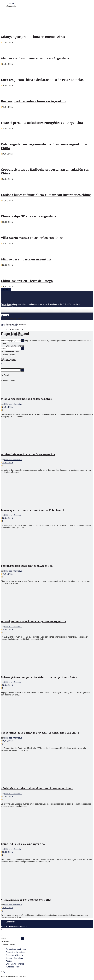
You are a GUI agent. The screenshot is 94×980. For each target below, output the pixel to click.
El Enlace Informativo (13, 404)
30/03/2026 (7, 852)
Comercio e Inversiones (16, 324)
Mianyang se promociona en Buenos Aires (33, 37)
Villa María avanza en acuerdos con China (32, 238)
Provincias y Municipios (16, 319)
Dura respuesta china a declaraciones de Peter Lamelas (42, 80)
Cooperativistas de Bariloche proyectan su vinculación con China (40, 733)
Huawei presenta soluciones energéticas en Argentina (42, 123)
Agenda (9, 961)
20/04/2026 (7, 518)
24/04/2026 (7, 463)
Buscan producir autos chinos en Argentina (34, 101)
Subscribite (5, 315)
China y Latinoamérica (15, 346)
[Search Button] (23, 349)
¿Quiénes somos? (14, 351)
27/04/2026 (7, 407)
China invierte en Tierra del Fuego (27, 281)
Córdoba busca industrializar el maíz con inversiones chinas (46, 195)
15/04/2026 (7, 574)
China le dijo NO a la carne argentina (29, 216)
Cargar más (6, 290)
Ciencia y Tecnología (15, 958)
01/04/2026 (7, 797)
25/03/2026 (7, 908)
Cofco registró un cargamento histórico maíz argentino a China (39, 677)
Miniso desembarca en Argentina (26, 259)
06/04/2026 (7, 741)
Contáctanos (11, 922)
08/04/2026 (7, 685)
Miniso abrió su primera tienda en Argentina (35, 58)
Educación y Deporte (15, 330)
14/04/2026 (7, 630)
